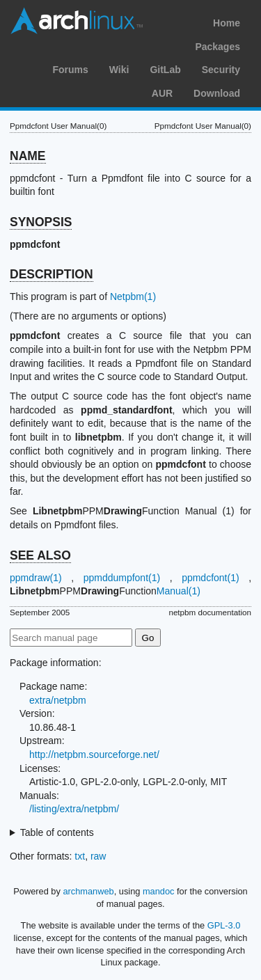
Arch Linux (77, 21)
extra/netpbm (58, 700)
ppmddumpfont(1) (122, 578)
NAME (28, 156)
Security (221, 70)
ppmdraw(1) (36, 578)
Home (227, 23)
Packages (217, 47)
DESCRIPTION (52, 274)
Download (217, 93)
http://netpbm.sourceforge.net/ (94, 754)
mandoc (159, 891)
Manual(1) (179, 591)
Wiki (119, 70)
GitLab (165, 70)
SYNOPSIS (41, 222)
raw (98, 856)
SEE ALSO (40, 555)
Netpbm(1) (133, 297)
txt (80, 856)
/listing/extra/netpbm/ (74, 809)
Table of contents (57, 832)
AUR (162, 93)
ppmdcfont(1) (210, 578)
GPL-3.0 (224, 925)
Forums (70, 70)
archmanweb (88, 891)
